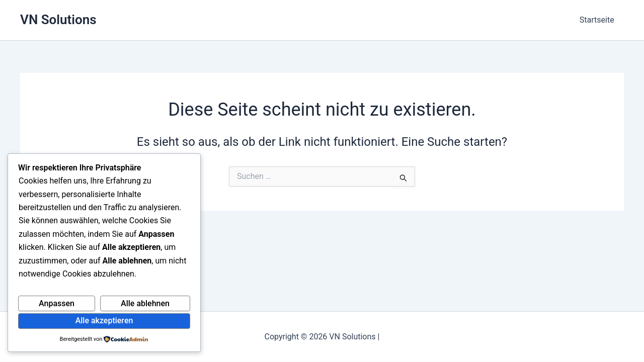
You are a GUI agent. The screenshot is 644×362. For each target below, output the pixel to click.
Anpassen (57, 303)
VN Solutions (58, 20)
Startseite (598, 20)
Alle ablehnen (145, 303)
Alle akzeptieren (104, 321)
